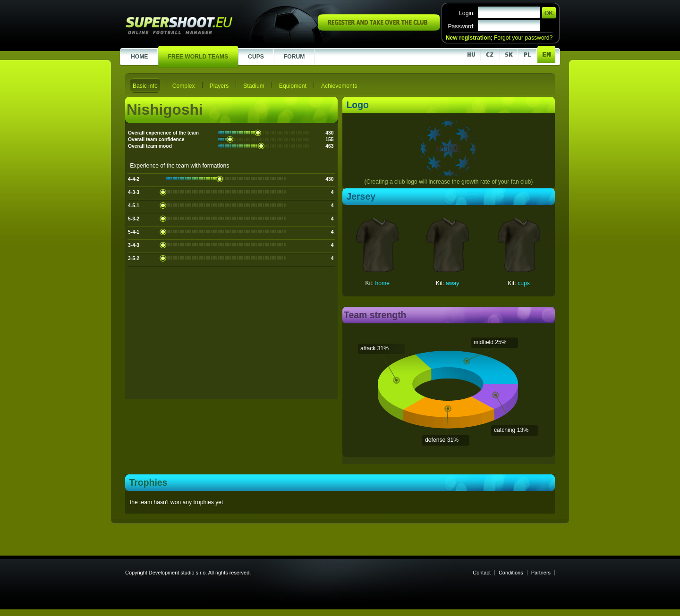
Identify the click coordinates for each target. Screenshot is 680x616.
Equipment (293, 86)
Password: (461, 26)
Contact (482, 573)
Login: (467, 13)
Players (219, 86)
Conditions (511, 573)
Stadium (254, 86)
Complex (184, 86)
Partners (541, 573)
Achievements (339, 86)
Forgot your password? (523, 38)
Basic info (145, 86)
